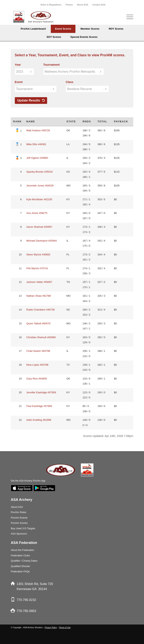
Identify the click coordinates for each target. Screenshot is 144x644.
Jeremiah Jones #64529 (40, 186)
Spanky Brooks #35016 (39, 172)
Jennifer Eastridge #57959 (41, 392)
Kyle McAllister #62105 (39, 199)
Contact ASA (99, 5)
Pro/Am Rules (18, 512)
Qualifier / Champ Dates (24, 561)
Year (18, 65)
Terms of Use (65, 628)
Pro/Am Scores (19, 523)
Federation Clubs (20, 555)
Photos (69, 5)
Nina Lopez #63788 (37, 365)
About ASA (83, 5)
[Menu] (128, 17)
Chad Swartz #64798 (38, 351)
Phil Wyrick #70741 (37, 268)
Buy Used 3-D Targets (23, 528)
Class (69, 82)
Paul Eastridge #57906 (39, 406)
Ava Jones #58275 (37, 213)
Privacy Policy (51, 628)
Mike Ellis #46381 (36, 144)
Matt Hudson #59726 (38, 130)
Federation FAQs (20, 571)
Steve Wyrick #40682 (38, 255)
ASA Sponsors (19, 534)
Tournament (51, 65)
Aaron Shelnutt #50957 (39, 227)
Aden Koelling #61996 (39, 420)
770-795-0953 (26, 611)
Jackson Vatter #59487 (39, 282)
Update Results (31, 100)
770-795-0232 (26, 600)
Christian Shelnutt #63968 (41, 337)
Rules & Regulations (51, 5)
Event (19, 82)
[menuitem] (51, 5)
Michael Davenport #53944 (42, 241)
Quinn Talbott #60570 (38, 323)
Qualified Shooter (20, 566)
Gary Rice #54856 (37, 379)
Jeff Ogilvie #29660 (37, 158)
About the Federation (22, 550)
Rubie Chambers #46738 (41, 310)
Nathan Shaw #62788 (39, 296)
